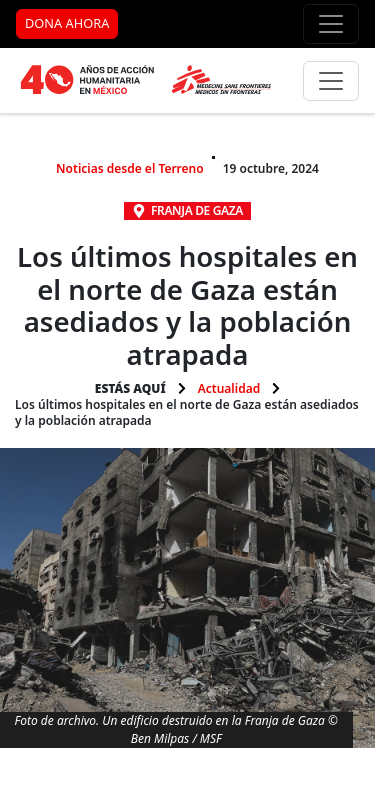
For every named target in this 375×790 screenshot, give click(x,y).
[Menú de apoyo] (331, 24)
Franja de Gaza (197, 210)
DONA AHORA (67, 23)
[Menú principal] (331, 81)
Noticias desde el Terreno (130, 168)
